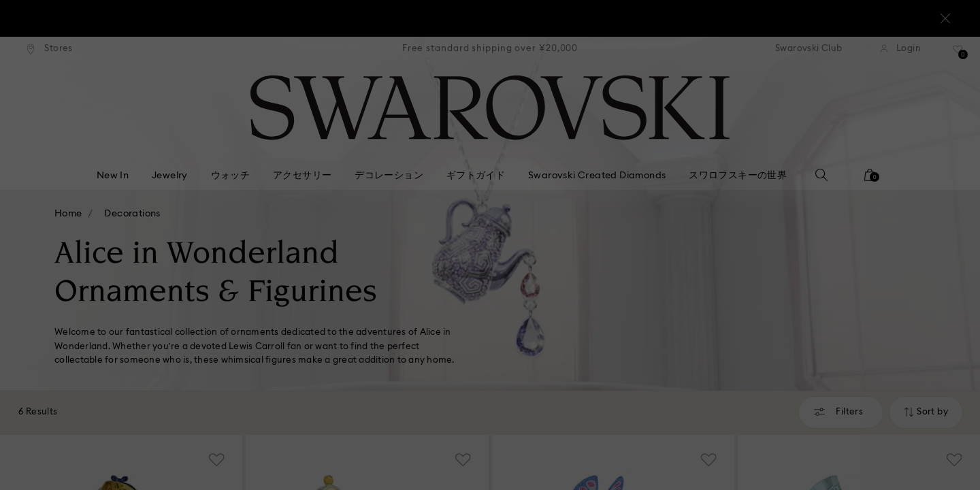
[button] (714, 165)
